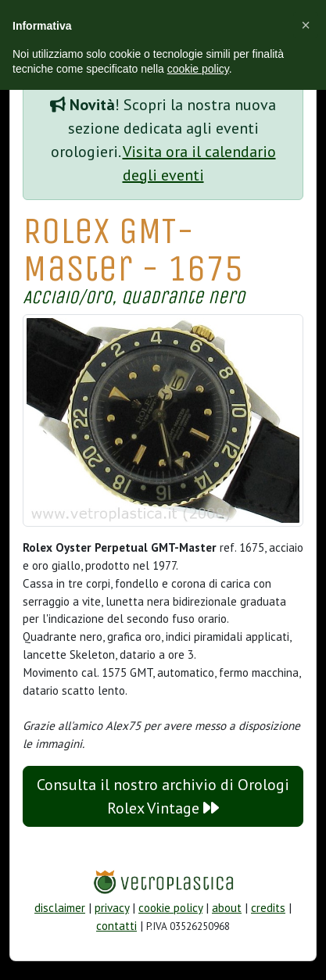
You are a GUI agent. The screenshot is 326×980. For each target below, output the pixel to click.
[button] (306, 25)
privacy (112, 908)
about (227, 908)
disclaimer (60, 908)
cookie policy (170, 908)
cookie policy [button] (198, 69)
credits (268, 908)
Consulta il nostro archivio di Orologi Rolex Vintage (163, 796)
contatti (116, 926)
